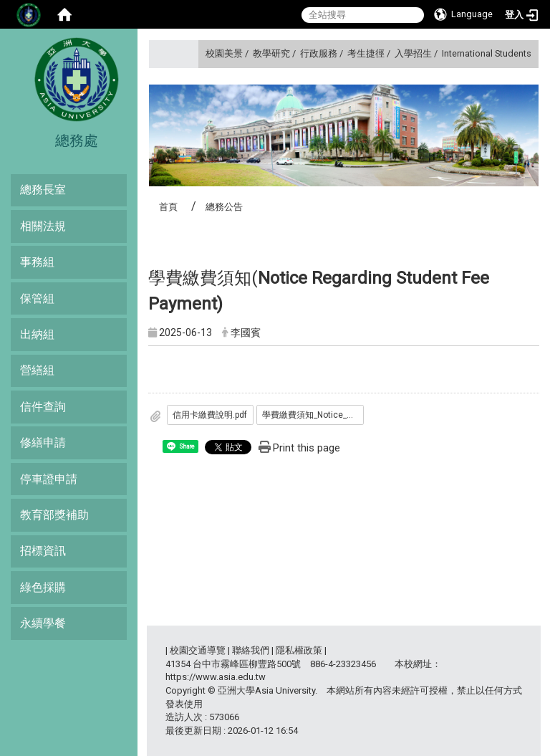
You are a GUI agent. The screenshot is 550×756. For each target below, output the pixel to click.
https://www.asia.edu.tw (216, 677)
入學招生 (413, 53)
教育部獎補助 (54, 515)
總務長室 (43, 190)
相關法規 (43, 226)
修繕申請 (43, 442)
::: (200, 53)
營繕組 (37, 370)
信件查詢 (43, 407)
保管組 (37, 298)
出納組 (37, 334)
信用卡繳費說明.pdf (210, 415)
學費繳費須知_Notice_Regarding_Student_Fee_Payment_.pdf (313, 415)
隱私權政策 (299, 650)
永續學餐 (43, 623)
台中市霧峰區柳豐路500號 (247, 664)
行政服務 (319, 53)
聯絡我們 (251, 650)
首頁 (168, 207)
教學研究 (271, 53)
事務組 (37, 262)
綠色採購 (43, 587)
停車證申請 (49, 479)
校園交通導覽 (198, 650)
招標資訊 (43, 551)
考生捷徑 (366, 53)
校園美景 (224, 53)
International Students (487, 53)
